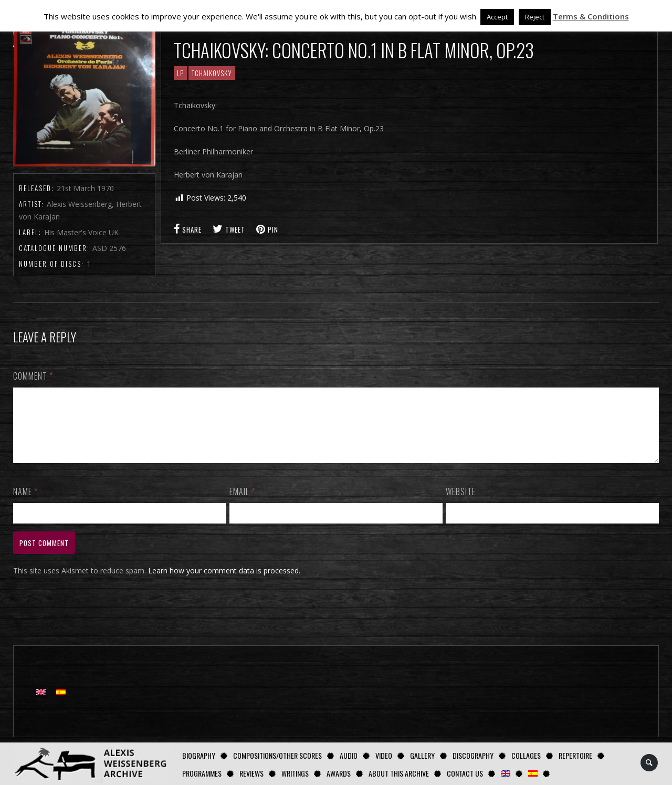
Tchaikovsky (212, 73)
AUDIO (349, 755)
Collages (526, 755)
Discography (473, 755)
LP (180, 73)
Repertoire (575, 755)
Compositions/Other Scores (277, 755)
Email (242, 504)
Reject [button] (535, 17)
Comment (33, 376)
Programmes (202, 773)
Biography (199, 755)
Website (461, 504)
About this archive (399, 773)
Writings (295, 773)
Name (25, 504)
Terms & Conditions (591, 16)
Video (384, 755)
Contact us (465, 773)
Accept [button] (497, 17)
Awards (339, 773)
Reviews (251, 773)
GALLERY (422, 755)
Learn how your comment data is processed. (224, 583)
